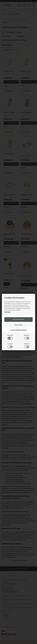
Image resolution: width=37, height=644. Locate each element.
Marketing (27, 337)
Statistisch (27, 346)
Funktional (10, 346)
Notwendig (10, 337)
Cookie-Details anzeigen (18, 330)
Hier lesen (7, 312)
